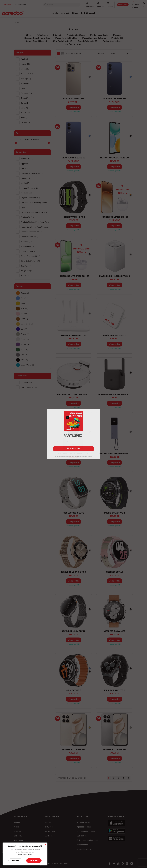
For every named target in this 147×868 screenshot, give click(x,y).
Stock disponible (73, 112)
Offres (28, 35)
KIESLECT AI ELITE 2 (115, 690)
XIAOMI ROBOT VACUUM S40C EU (74, 394)
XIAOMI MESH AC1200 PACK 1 (114, 276)
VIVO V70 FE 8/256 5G (115, 99)
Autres (26, 169)
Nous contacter (83, 822)
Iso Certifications (84, 849)
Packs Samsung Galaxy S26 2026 (35, 212)
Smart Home (27, 246)
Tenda (25, 103)
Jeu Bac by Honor (73, 44)
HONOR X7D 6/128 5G (114, 750)
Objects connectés (30, 198)
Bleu (25, 298)
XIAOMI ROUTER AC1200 (73, 335)
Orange (25, 293)
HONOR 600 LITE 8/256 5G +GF (73, 276)
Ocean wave (27, 365)
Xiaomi (26, 113)
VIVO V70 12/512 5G (73, 99)
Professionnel (21, 4)
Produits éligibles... (76, 35)
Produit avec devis (99, 35)
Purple (25, 344)
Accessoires (27, 159)
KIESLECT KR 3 (73, 690)
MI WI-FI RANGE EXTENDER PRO (115, 394)
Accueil (17, 822)
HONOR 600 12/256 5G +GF (115, 217)
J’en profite (73, 107)
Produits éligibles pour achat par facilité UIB (35, 222)
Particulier (8, 4)
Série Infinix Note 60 (88, 41)
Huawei (25, 178)
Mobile (17, 827)
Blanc (25, 339)
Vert (24, 350)
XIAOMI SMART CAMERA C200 (73, 454)
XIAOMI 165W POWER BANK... (115, 454)
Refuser (15, 861)
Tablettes (26, 266)
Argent (25, 334)
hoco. (25, 118)
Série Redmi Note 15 (62, 41)
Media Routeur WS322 (115, 335)
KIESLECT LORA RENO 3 (73, 572)
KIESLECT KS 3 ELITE (73, 513)
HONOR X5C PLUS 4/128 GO (115, 158)
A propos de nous (84, 827)
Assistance (19, 840)
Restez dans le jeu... (112, 41)
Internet (100, 6)
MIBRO (25, 84)
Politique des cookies (25, 855)
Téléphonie (42, 35)
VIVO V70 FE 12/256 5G (73, 158)
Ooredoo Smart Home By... (37, 38)
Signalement (82, 836)
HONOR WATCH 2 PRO (73, 217)
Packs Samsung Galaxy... (94, 38)
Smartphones (28, 251)
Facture (110, 6)
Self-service (19, 836)
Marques (117, 35)
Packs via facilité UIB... (66, 38)
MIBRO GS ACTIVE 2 (115, 513)
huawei (25, 122)
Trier (120, 54)
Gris (24, 355)
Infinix (25, 69)
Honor (25, 64)
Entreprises (50, 831)
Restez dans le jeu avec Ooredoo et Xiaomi (35, 227)
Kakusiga (26, 79)
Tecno (25, 98)
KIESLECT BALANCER (115, 631)
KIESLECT (27, 74)
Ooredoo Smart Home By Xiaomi (35, 203)
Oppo (25, 88)
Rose (24, 314)
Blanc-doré (27, 324)
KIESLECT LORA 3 (115, 572)
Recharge (90, 6)
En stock (26, 382)
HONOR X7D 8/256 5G (73, 750)
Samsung (27, 93)
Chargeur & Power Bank (32, 173)
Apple (25, 59)
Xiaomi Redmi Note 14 (36, 41)
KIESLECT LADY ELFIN (73, 631)
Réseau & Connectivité (31, 232)
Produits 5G (117, 38)
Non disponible (29, 387)
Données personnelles (86, 831)
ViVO (24, 108)
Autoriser (34, 861)
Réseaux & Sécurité (30, 237)
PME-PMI (49, 827)
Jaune (24, 303)
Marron (25, 308)
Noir (24, 360)
